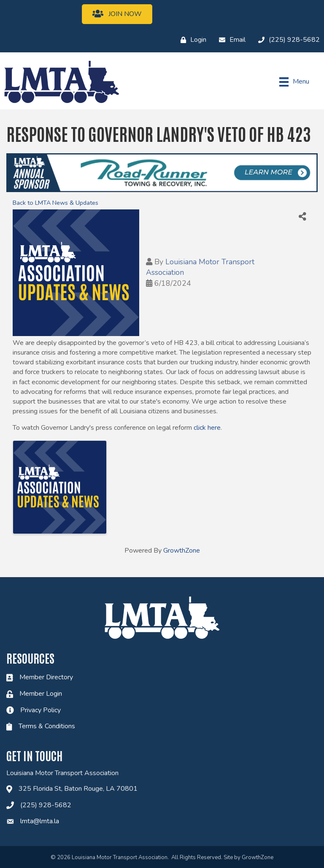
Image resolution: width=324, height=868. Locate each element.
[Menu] (294, 82)
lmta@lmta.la (40, 821)
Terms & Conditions (47, 726)
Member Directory (46, 677)
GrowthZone (182, 551)
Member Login (41, 694)
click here (207, 428)
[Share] (302, 217)
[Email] (230, 40)
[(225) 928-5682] (287, 40)
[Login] (191, 40)
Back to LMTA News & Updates (55, 203)
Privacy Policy (40, 710)
